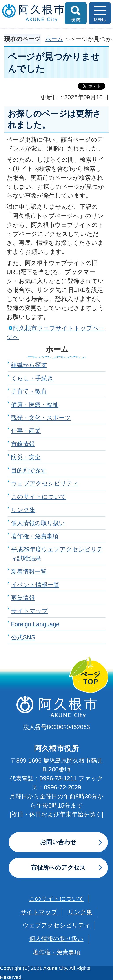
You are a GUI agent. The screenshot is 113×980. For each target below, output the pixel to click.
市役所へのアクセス (58, 868)
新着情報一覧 (29, 572)
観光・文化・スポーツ (41, 418)
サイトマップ (29, 611)
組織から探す (29, 365)
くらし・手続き (32, 378)
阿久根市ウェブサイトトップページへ (56, 333)
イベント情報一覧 (35, 585)
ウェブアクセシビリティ (45, 483)
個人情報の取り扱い (38, 523)
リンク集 (23, 510)
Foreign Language (35, 624)
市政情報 (23, 444)
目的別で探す (29, 470)
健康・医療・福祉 (35, 405)
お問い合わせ (58, 842)
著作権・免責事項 (35, 536)
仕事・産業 (26, 431)
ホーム (54, 39)
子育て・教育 (29, 391)
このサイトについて (39, 497)
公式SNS (23, 637)
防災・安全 (26, 457)
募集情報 (23, 598)
